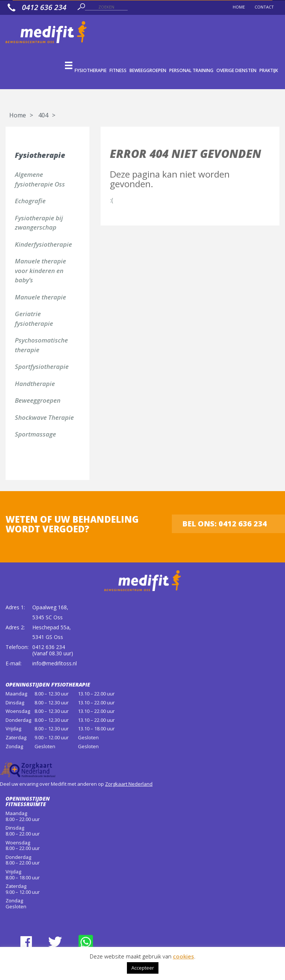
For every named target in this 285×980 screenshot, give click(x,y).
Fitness (118, 70)
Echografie (30, 201)
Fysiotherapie (91, 70)
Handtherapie (35, 384)
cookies (184, 956)
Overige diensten (236, 70)
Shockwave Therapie (44, 417)
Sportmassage (35, 434)
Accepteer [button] (143, 968)
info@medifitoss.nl (55, 663)
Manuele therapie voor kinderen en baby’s (40, 270)
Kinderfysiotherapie (43, 244)
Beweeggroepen (148, 70)
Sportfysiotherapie (42, 366)
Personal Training (191, 70)
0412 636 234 (49, 647)
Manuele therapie (40, 297)
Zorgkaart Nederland (129, 784)
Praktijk (269, 70)
